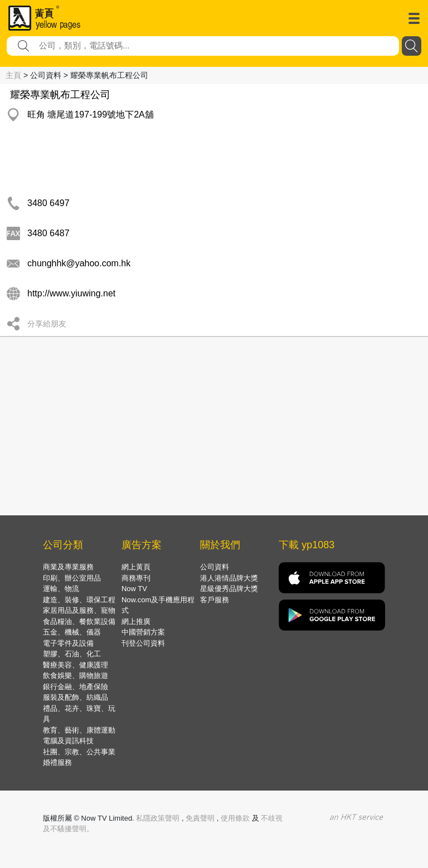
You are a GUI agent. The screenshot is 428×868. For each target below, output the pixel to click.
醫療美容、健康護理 (76, 665)
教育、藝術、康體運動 (79, 730)
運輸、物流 (61, 589)
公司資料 (215, 567)
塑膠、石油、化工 (72, 654)
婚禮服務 (57, 762)
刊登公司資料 (143, 643)
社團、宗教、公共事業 (79, 752)
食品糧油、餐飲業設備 (79, 621)
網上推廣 (136, 621)
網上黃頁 (136, 567)
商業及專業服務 (68, 567)
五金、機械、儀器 (72, 632)
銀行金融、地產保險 (76, 687)
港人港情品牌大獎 (229, 578)
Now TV (134, 589)
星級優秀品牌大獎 (229, 589)
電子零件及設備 (68, 643)
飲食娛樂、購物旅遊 (76, 676)
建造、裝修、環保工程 (79, 600)
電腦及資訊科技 (68, 741)
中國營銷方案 (143, 632)
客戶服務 (215, 600)
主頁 (13, 75)
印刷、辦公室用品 (72, 578)
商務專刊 (136, 578)
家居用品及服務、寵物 (79, 610)
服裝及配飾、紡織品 (76, 697)
